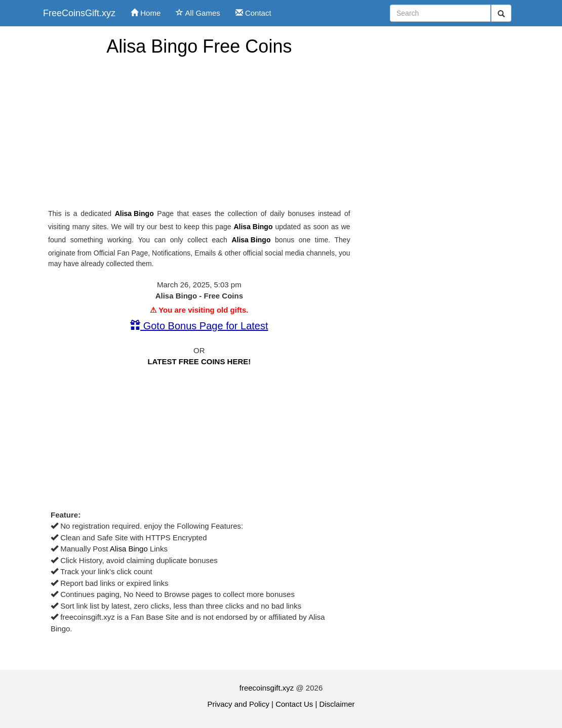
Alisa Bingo (134, 213)
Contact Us (294, 704)
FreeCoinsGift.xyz (79, 13)
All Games (198, 13)
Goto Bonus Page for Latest (199, 326)
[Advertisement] (199, 133)
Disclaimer (337, 704)
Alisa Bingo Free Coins (199, 46)
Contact (253, 13)
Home (146, 13)
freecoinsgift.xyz (267, 688)
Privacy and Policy (238, 704)
